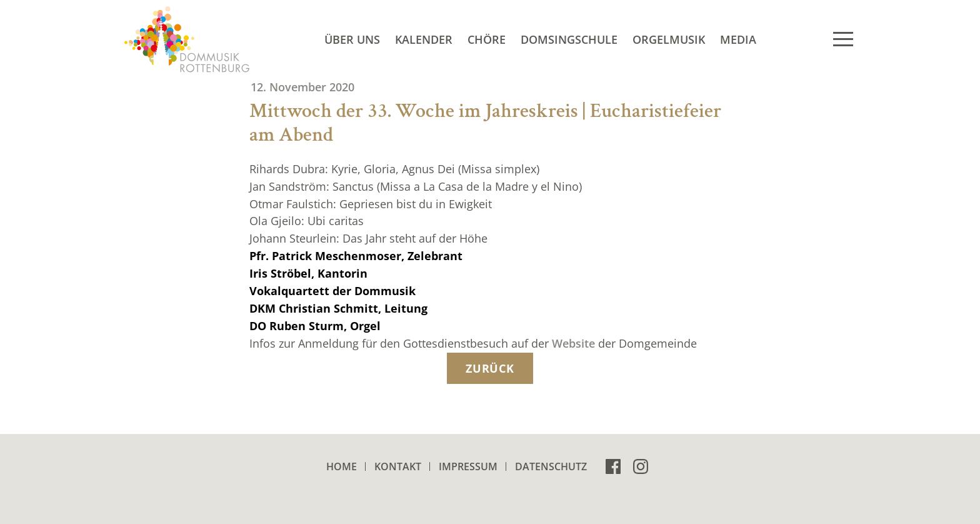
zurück (490, 368)
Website (573, 343)
